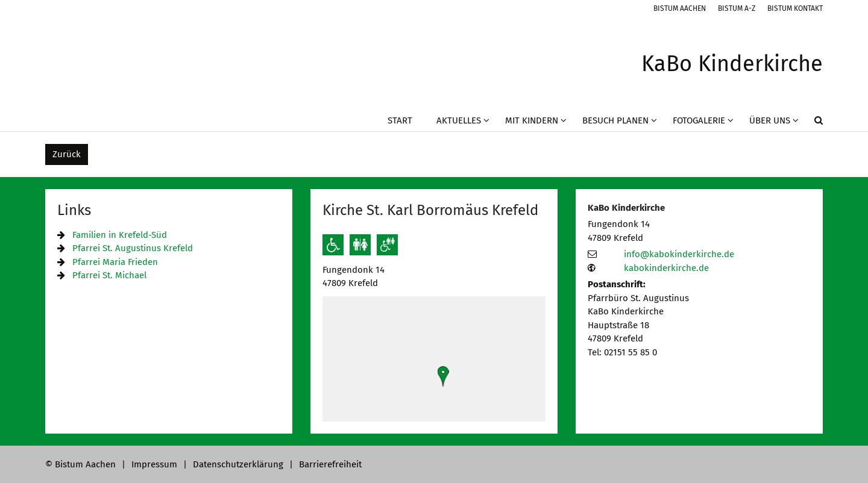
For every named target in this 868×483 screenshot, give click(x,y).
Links (74, 210)
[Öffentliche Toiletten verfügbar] (360, 245)
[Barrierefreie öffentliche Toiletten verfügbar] (387, 245)
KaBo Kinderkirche (626, 208)
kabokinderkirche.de (666, 268)
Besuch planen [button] (615, 120)
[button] (811, 123)
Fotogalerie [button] (699, 120)
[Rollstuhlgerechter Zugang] (333, 245)
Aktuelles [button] (459, 120)
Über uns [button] (770, 120)
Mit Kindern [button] (532, 120)
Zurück (67, 154)
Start (400, 120)
